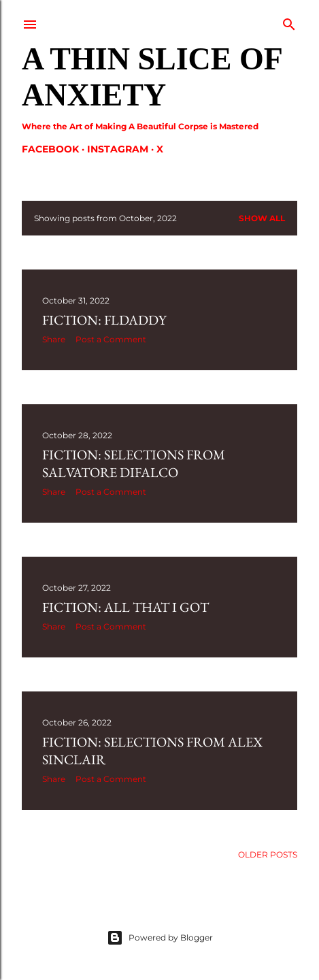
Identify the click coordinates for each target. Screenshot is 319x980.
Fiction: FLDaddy (104, 320)
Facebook (50, 149)
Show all (262, 218)
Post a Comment (111, 339)
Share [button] (54, 339)
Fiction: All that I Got (125, 607)
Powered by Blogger (160, 938)
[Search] (289, 21)
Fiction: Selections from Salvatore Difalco (134, 463)
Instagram (118, 149)
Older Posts (268, 854)
